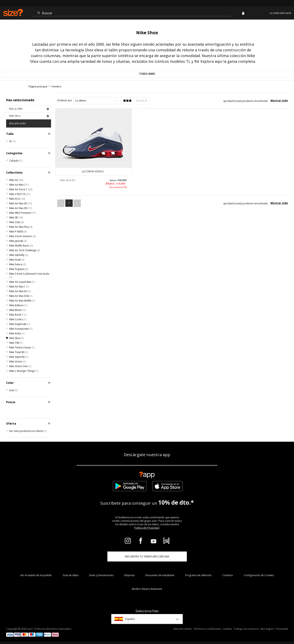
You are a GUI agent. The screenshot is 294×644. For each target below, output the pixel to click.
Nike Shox (29, 116)
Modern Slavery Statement (147, 589)
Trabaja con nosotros (246, 629)
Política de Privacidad (147, 528)
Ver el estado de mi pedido (36, 575)
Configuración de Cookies (259, 575)
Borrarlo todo (18, 123)
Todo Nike (147, 74)
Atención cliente (183, 629)
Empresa (129, 575)
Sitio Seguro (267, 629)
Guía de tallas (71, 575)
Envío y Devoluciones (101, 575)
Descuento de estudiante (160, 575)
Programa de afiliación (198, 575)
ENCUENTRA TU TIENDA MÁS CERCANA (147, 556)
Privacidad (282, 629)
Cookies (227, 629)
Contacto (228, 575)
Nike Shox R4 (68, 180)
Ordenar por (65, 100)
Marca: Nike (29, 109)
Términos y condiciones (207, 629)
